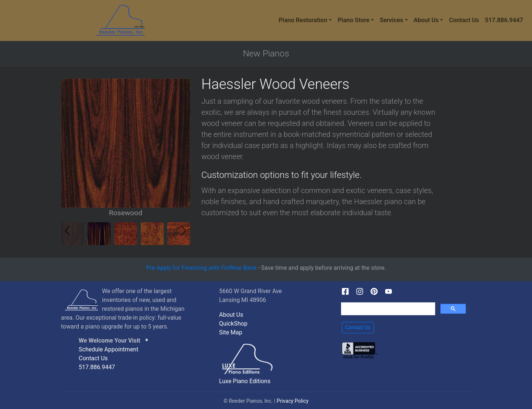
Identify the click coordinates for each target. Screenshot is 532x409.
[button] (184, 231)
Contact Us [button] (358, 327)
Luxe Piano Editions (245, 381)
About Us (231, 315)
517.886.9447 (504, 20)
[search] (387, 309)
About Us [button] (426, 20)
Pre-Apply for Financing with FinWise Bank (201, 268)
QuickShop (233, 324)
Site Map (231, 332)
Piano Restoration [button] (303, 20)
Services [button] (391, 20)
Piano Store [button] (354, 20)
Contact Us (464, 20)
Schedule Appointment (108, 349)
